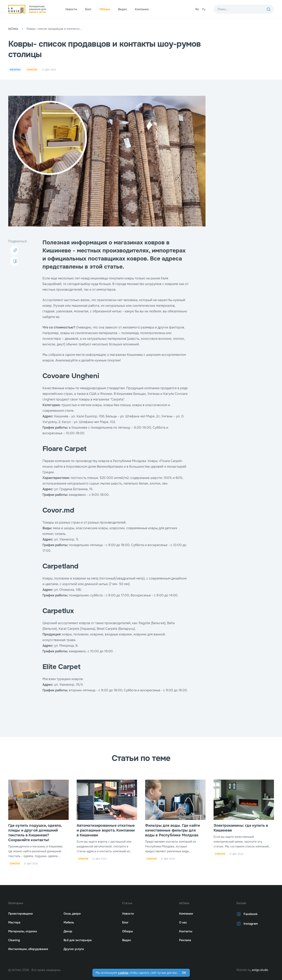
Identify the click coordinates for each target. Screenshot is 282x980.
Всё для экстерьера (78, 940)
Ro (197, 9)
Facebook (246, 914)
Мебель (69, 922)
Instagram (247, 924)
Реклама (185, 940)
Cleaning (14, 940)
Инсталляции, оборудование (28, 949)
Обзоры (105, 9)
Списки (33, 70)
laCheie (13, 29)
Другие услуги (74, 949)
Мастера (14, 922)
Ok (184, 973)
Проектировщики (21, 914)
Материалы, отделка (23, 931)
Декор (68, 931)
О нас (183, 922)
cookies (123, 973)
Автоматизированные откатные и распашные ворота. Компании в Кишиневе (106, 830)
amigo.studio (260, 970)
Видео (122, 9)
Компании (142, 9)
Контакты (186, 931)
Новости (71, 9)
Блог (88, 9)
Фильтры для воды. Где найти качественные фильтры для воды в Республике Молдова (173, 830)
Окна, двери (72, 914)
